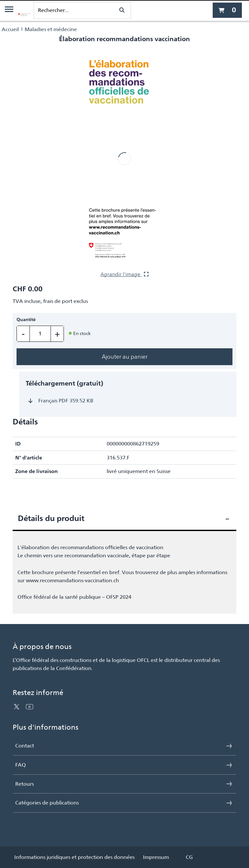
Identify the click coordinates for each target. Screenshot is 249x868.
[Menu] (9, 10)
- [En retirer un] (23, 334)
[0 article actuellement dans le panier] (227, 10)
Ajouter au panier (125, 357)
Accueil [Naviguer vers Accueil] (10, 29)
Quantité (26, 320)
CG (189, 857)
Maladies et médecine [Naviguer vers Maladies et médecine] (51, 29)
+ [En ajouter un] (57, 334)
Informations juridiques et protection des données (74, 857)
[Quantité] (40, 334)
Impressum (156, 857)
